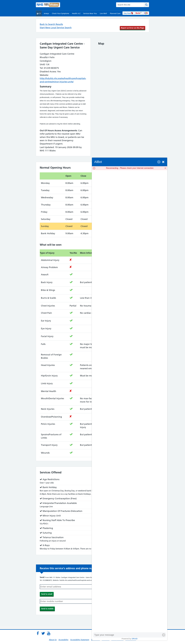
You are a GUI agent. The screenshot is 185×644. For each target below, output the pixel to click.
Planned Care (115, 13)
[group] (130, 401)
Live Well (103, 13)
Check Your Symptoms (60, 13)
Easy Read (128, 13)
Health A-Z (76, 13)
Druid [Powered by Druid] (135, 639)
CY (39, 13)
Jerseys (46, 13)
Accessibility (63, 640)
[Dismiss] (165, 168)
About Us (53, 640)
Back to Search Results (51, 24)
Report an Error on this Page (132, 28)
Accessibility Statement (80, 640)
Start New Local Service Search (56, 28)
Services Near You (90, 13)
